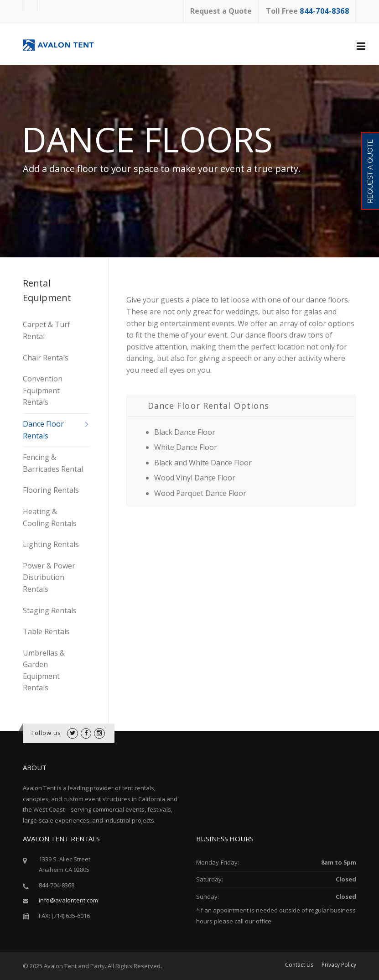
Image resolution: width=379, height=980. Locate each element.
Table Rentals (46, 631)
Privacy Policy (339, 965)
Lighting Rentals (51, 544)
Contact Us (299, 965)
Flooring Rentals (51, 490)
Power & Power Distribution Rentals (49, 577)
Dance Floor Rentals (43, 430)
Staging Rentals (50, 610)
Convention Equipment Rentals (43, 390)
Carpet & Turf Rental (47, 330)
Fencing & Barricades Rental (53, 463)
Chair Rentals (46, 358)
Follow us (47, 733)
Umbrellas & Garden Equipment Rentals (44, 670)
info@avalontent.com (68, 900)
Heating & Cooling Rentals (50, 517)
